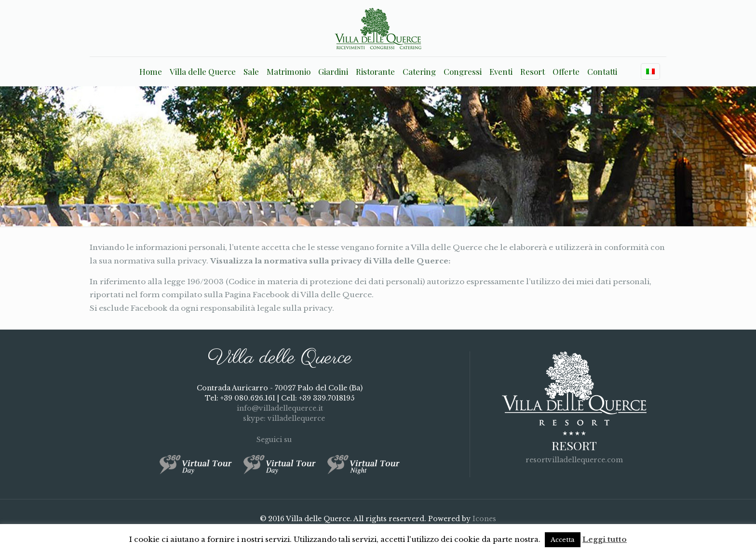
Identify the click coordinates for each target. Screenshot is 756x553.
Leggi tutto (605, 539)
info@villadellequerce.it (280, 408)
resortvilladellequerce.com (574, 460)
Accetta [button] (563, 540)
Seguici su (280, 440)
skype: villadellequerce (280, 418)
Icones (484, 519)
